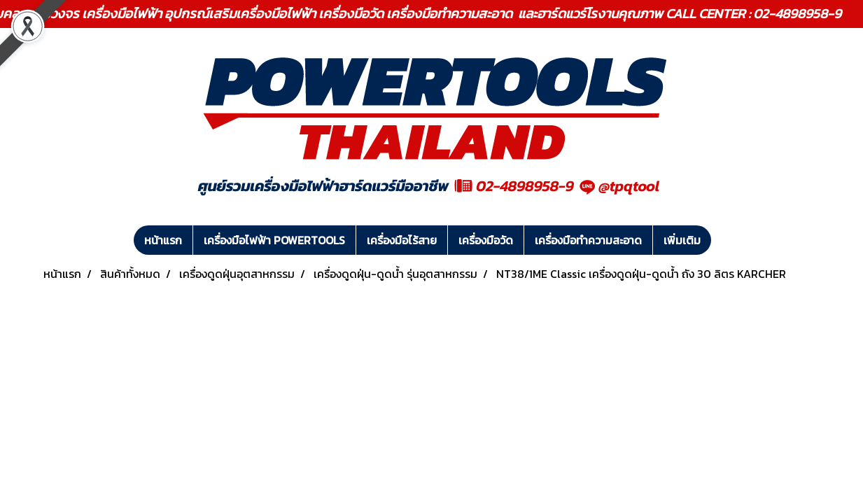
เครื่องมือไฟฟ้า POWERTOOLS (274, 240)
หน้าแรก (163, 240)
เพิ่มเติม (682, 240)
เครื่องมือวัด (486, 240)
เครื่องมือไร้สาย (402, 240)
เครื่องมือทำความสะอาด (588, 240)
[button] (724, 240)
